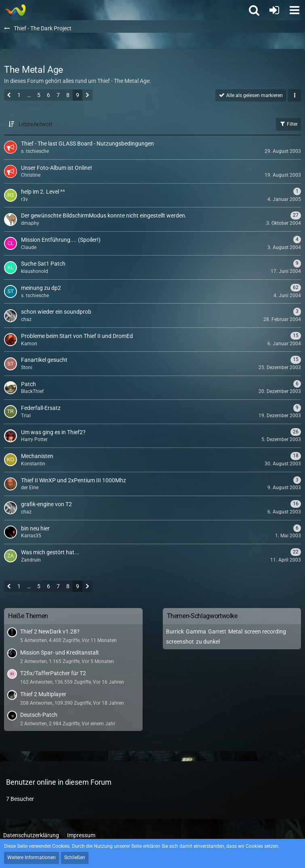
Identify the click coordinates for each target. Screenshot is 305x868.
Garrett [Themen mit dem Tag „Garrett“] (217, 631)
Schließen (75, 857)
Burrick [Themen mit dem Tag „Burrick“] (175, 631)
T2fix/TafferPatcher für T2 (53, 673)
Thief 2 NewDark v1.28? (50, 631)
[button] (294, 10)
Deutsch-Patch (39, 715)
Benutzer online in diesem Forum (59, 782)
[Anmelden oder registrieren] (274, 10)
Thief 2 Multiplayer (43, 694)
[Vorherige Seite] (9, 96)
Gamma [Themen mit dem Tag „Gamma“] (196, 631)
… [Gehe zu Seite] (29, 95)
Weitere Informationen (32, 857)
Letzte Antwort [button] (35, 124)
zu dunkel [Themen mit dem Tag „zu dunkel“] (208, 642)
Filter (288, 124)
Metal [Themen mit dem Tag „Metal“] (235, 631)
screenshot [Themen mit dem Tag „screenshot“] (180, 642)
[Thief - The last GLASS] (15, 10)
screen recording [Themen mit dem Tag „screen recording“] (265, 631)
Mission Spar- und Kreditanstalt (60, 653)
